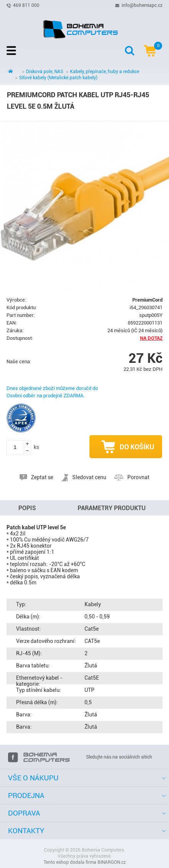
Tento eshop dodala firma (70, 862)
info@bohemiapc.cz (142, 5)
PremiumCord (147, 300)
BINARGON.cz (112, 862)
